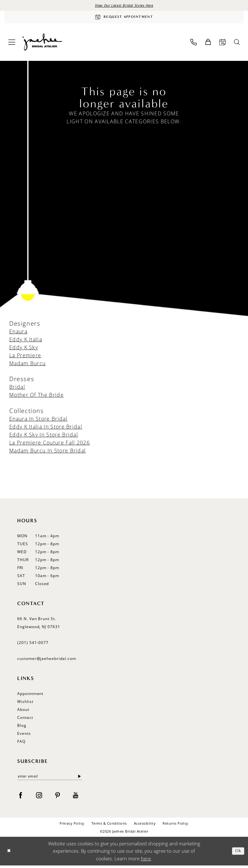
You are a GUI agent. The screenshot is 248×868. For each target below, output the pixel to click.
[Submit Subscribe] (80, 778)
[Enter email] (50, 778)
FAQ (21, 743)
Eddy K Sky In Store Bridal (44, 436)
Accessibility (145, 826)
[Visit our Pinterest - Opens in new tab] (58, 797)
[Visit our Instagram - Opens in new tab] (39, 797)
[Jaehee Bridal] (42, 44)
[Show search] (237, 44)
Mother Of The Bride (36, 397)
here (146, 861)
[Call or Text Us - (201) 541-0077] (193, 44)
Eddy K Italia (26, 341)
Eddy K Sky (24, 349)
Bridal (17, 389)
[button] (12, 44)
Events (24, 735)
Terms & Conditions (109, 826)
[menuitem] (12, 44)
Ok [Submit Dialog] (238, 854)
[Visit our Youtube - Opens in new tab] (76, 797)
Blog (22, 727)
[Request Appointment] (124, 18)
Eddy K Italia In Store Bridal (46, 428)
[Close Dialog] (9, 854)
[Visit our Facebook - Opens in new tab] (21, 797)
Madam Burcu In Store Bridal (47, 452)
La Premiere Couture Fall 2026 (50, 444)
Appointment (30, 695)
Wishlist (25, 703)
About (23, 711)
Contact (25, 719)
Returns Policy (175, 826)
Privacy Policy (72, 826)
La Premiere (25, 357)
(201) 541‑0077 (33, 644)
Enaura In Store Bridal (38, 420)
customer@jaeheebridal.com (47, 660)
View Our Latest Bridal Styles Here (124, 6)
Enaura (18, 333)
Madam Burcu (27, 365)
